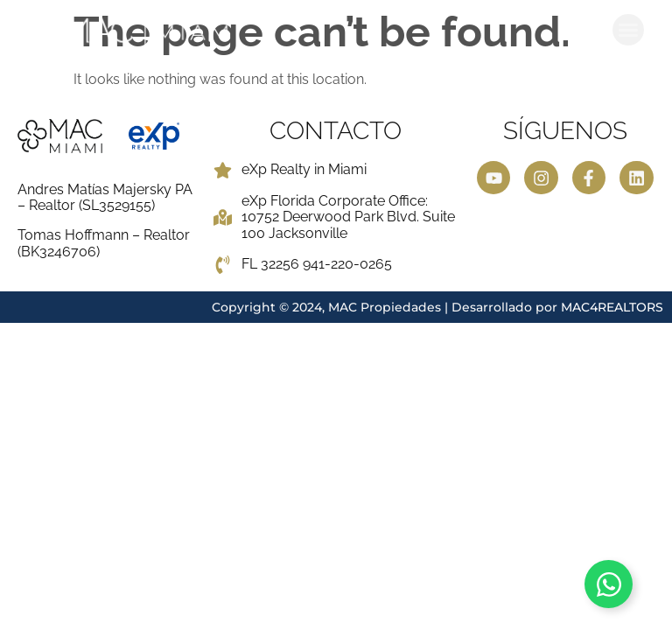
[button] (628, 30)
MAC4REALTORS (612, 307)
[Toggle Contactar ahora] (609, 584)
